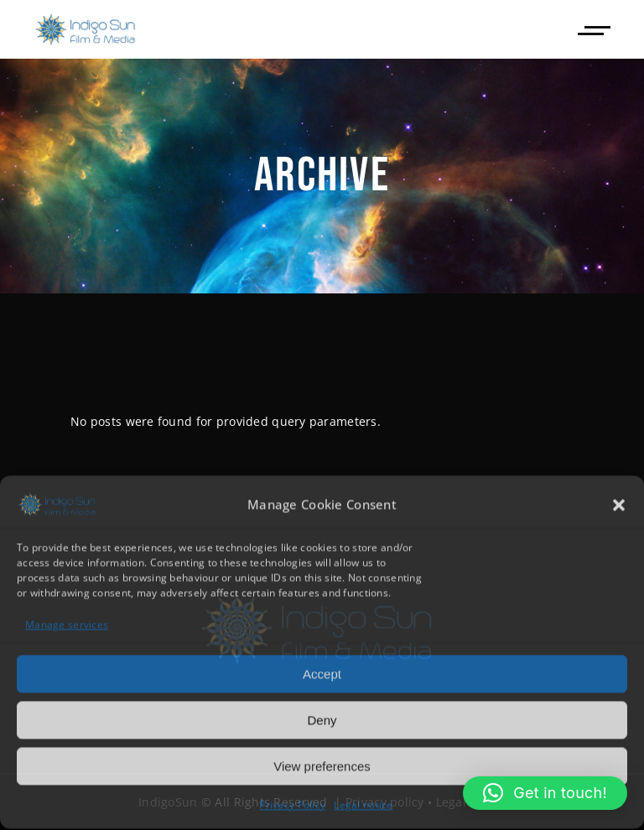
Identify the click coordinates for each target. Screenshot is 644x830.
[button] (619, 504)
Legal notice (363, 804)
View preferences (322, 765)
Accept (322, 673)
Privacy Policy (292, 804)
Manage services (67, 624)
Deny (322, 719)
